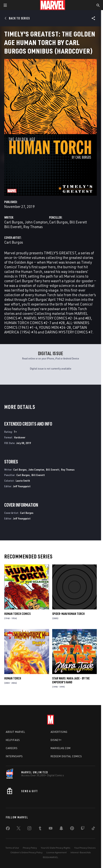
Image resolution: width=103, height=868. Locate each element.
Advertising (59, 732)
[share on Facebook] (8, 829)
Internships (14, 756)
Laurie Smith (23, 481)
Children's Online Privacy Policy (26, 852)
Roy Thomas (33, 227)
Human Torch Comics (17, 614)
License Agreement (57, 852)
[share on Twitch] (83, 829)
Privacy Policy (30, 848)
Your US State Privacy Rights (56, 848)
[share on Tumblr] (40, 829)
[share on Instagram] (29, 829)
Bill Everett (13, 227)
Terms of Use (12, 848)
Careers (12, 748)
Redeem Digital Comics (66, 756)
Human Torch (13, 678)
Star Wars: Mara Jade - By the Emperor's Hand (71, 680)
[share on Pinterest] (72, 829)
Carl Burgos (14, 222)
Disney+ (56, 740)
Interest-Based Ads (81, 852)
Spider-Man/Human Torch (68, 614)
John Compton (36, 222)
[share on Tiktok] (93, 829)
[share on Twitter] (19, 829)
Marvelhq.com (61, 748)
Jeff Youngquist (22, 486)
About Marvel (15, 732)
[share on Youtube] (51, 829)
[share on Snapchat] (61, 829)
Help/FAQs (13, 740)
